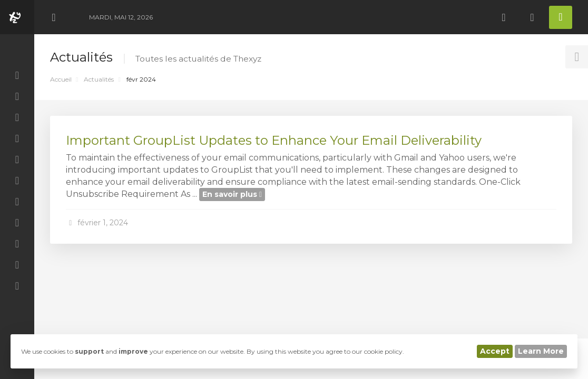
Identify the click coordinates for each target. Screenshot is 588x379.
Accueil (61, 79)
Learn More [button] (541, 351)
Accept (495, 351)
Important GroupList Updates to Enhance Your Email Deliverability (274, 140)
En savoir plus (232, 194)
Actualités (99, 79)
